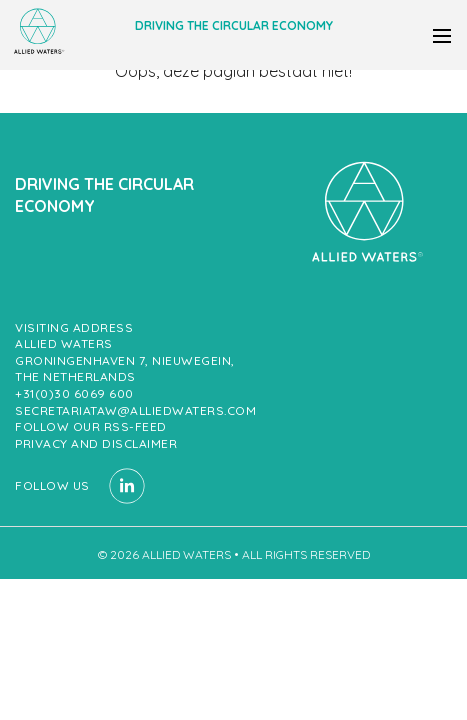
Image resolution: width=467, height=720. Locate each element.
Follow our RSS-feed (91, 426)
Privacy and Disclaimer (96, 443)
